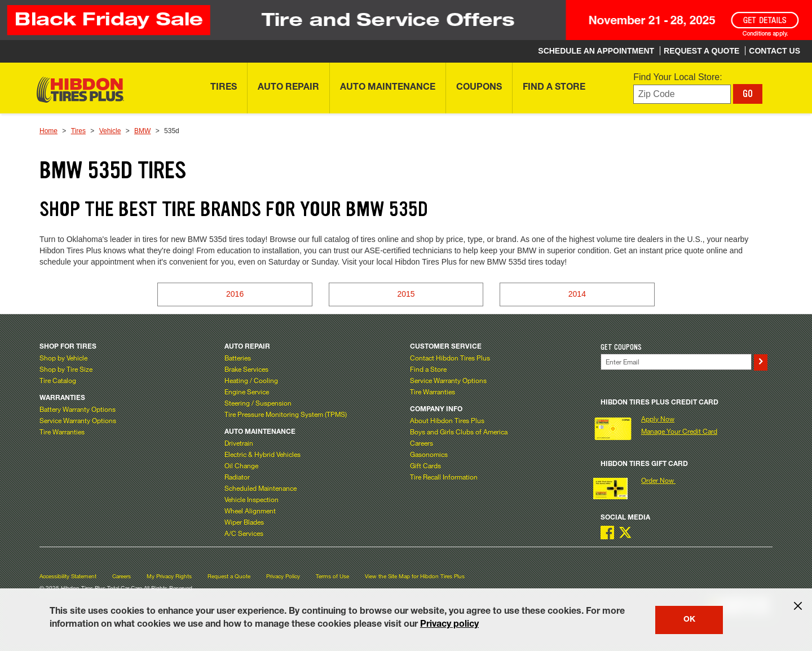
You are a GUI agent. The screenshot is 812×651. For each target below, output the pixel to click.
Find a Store (428, 369)
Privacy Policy (283, 576)
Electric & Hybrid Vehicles (262, 454)
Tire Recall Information (444, 477)
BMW (142, 131)
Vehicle (110, 131)
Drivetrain (239, 443)
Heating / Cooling (251, 380)
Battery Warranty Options (78, 409)
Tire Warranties (62, 432)
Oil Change (241, 465)
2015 (406, 294)
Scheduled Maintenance (261, 488)
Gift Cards (425, 465)
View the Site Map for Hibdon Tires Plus (415, 576)
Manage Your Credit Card (679, 431)
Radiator (237, 477)
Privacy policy (449, 625)
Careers (422, 443)
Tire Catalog (58, 380)
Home (48, 131)
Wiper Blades (244, 522)
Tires (78, 131)
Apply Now (658, 419)
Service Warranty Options (78, 420)
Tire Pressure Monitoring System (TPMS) (286, 414)
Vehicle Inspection (251, 499)
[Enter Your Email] (676, 362)
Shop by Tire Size (66, 369)
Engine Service (247, 392)
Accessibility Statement (68, 576)
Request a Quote (229, 576)
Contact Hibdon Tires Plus (450, 358)
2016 (235, 294)
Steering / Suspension (258, 403)
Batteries (238, 358)
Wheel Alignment (250, 511)
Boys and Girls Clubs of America (459, 432)
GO (748, 94)
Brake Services (246, 369)
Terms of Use (332, 576)
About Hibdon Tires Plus (447, 420)
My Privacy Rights (169, 576)
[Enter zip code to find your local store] (682, 94)
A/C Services (244, 533)
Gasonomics (429, 454)
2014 (577, 294)
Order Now (658, 480)
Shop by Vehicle (63, 358)
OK (689, 620)
